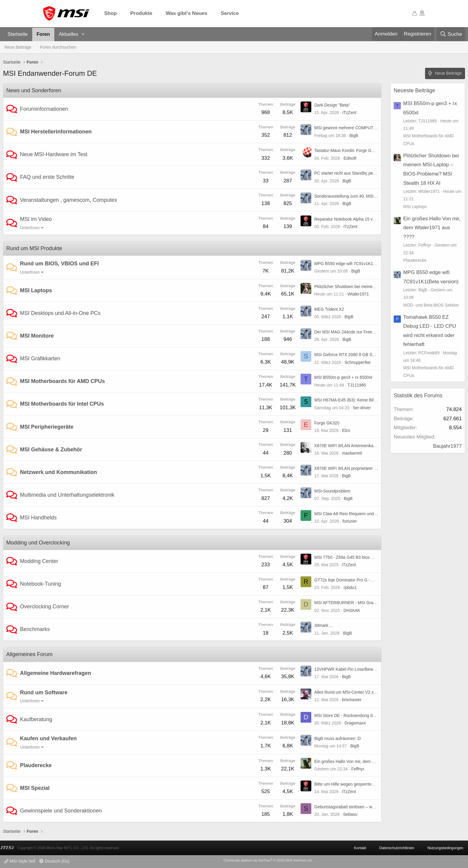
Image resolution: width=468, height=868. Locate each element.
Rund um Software (44, 692)
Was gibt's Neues (186, 13)
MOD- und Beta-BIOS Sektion (431, 305)
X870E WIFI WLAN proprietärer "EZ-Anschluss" (358, 468)
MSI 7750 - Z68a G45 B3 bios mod (347, 557)
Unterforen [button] (30, 228)
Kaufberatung (36, 719)
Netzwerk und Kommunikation (59, 472)
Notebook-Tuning (40, 584)
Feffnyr (358, 769)
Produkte (141, 13)
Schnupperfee (357, 362)
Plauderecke (36, 765)
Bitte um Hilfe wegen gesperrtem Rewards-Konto (360, 784)
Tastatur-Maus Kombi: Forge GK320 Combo (355, 150)
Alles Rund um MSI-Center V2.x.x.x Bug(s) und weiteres (366, 692)
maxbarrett (352, 453)
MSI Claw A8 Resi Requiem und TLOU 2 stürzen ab (362, 514)
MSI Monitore (37, 336)
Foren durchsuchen (58, 47)
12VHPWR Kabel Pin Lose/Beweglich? (350, 669)
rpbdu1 (350, 587)
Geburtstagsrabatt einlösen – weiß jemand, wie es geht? (366, 807)
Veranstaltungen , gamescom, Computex (68, 200)
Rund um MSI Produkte (34, 248)
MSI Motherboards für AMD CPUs (62, 381)
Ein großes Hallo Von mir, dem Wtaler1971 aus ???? (363, 761)
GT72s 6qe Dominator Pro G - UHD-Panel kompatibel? (365, 580)
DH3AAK (352, 610)
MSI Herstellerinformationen (56, 132)
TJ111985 (357, 385)
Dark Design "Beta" (332, 105)
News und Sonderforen (34, 90)
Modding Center (39, 561)
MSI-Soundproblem (332, 491)
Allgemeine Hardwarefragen (56, 673)
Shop (111, 13)
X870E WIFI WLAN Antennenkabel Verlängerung (360, 446)
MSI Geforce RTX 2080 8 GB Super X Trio (354, 355)
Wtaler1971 (358, 294)
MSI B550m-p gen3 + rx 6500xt (343, 377)
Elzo (346, 430)
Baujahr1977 (447, 446)
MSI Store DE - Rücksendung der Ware (351, 715)
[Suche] (451, 34)
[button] (83, 34)
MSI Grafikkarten (40, 358)
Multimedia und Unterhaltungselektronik (67, 495)
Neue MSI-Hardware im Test (54, 154)
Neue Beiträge (18, 47)
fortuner (350, 521)
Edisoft (350, 158)
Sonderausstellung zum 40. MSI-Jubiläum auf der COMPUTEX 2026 (378, 196)
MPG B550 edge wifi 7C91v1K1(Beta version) (357, 264)
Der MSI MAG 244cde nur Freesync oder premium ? (363, 332)
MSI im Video (36, 219)
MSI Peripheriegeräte (47, 427)
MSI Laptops (36, 290)
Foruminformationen (44, 109)
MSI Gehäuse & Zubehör (51, 450)
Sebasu (350, 814)
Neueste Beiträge (414, 90)
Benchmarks (35, 629)
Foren (43, 34)
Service (230, 13)
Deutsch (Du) (54, 861)
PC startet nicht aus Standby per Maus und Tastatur (362, 173)
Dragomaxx (355, 723)
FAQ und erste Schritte (47, 177)
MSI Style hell (20, 861)
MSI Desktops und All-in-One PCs (60, 313)
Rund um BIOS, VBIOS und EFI (59, 264)
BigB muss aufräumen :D (338, 738)
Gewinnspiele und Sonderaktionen (61, 811)
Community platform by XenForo (268, 860)
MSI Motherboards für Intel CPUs (62, 404)
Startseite (18, 34)
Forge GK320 (327, 423)
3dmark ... (324, 625)
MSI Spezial (35, 788)
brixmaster (352, 700)
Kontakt (360, 848)
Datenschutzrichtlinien (397, 848)
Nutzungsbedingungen (445, 848)
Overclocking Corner (44, 607)
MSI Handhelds (38, 518)
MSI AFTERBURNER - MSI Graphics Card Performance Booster (374, 603)
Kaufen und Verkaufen (48, 738)
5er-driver (362, 408)
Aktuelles (68, 34)
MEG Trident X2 (329, 309)
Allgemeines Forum (29, 654)
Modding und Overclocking (38, 543)
